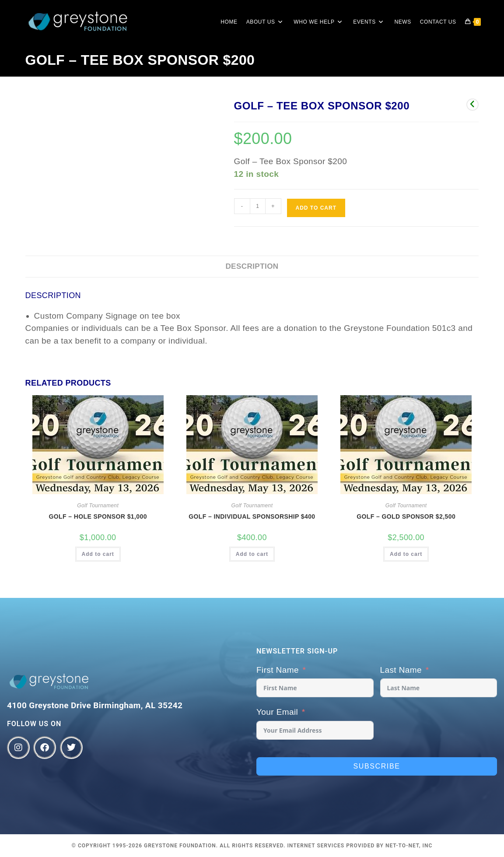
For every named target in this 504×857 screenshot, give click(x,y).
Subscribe (377, 766)
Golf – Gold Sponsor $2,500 (406, 516)
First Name (278, 670)
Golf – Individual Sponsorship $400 (252, 516)
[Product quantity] (258, 206)
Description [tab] (252, 266)
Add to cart (316, 208)
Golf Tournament (98, 506)
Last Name (401, 670)
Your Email (277, 712)
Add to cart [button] (98, 554)
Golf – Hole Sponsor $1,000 (98, 516)
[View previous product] (472, 105)
